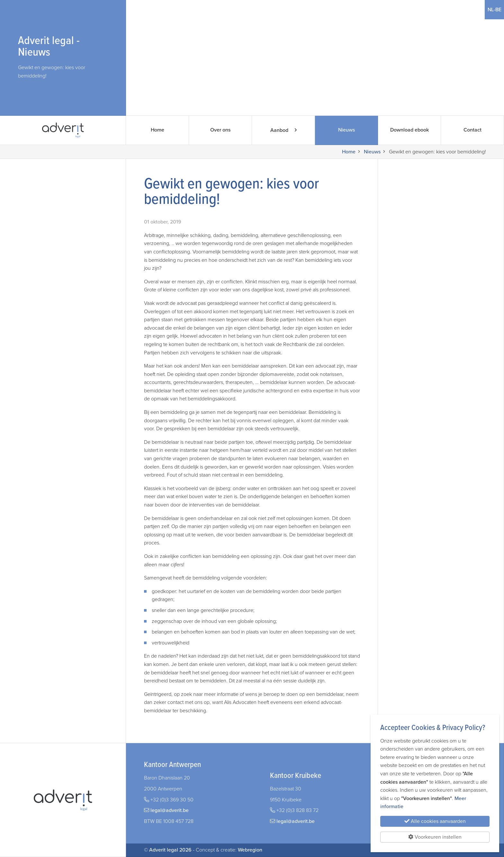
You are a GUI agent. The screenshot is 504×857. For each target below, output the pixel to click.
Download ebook (409, 130)
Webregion (250, 850)
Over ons (220, 130)
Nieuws (346, 130)
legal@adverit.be (170, 810)
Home (157, 130)
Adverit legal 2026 (170, 850)
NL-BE (494, 10)
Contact (472, 130)
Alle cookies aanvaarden (435, 821)
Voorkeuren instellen (435, 837)
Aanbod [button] (283, 130)
